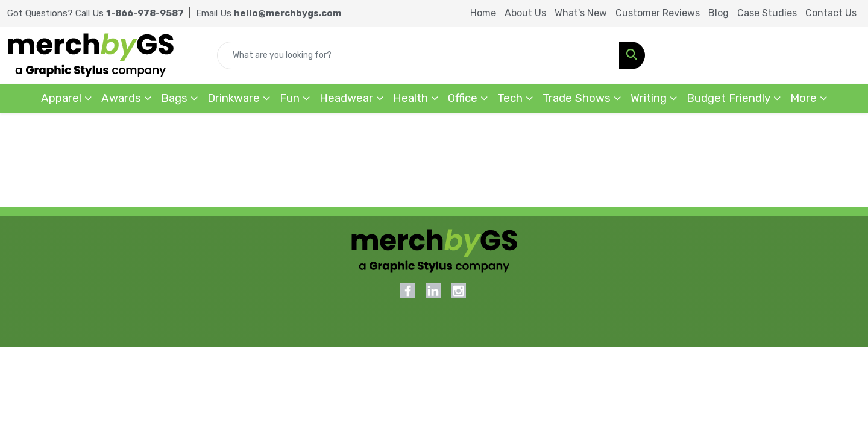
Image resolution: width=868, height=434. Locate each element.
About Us (525, 13)
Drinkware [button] (234, 98)
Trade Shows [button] (577, 98)
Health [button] (410, 98)
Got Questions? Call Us (96, 13)
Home (483, 13)
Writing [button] (649, 98)
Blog (719, 13)
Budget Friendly (728, 98)
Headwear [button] (346, 98)
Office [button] (463, 98)
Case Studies (767, 13)
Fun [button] (290, 98)
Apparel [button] (61, 98)
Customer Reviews (658, 13)
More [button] (804, 98)
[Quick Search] (418, 55)
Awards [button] (121, 98)
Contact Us (831, 13)
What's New (581, 13)
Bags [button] (174, 98)
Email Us (269, 13)
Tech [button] (510, 98)
